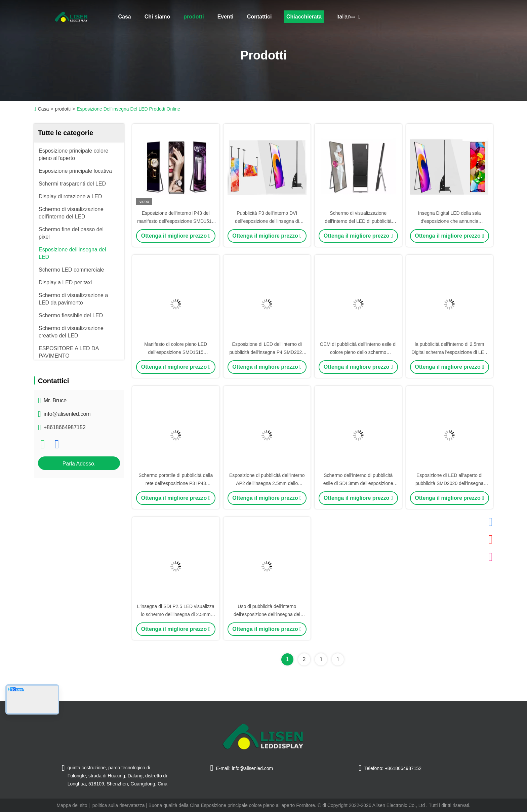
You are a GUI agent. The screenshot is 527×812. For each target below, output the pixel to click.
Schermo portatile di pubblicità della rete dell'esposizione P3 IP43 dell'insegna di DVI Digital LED (176, 483)
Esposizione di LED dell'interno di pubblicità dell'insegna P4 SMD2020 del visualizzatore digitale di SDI (267, 352)
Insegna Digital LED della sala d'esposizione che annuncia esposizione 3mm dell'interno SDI (450, 221)
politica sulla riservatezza (119, 805)
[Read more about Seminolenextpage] (321, 659)
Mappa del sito (72, 805)
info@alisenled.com (67, 414)
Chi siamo (157, 17)
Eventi (226, 17)
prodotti (194, 17)
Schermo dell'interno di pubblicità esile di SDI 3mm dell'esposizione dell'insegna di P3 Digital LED (358, 483)
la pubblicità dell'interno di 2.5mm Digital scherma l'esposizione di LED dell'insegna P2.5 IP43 (449, 352)
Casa (125, 17)
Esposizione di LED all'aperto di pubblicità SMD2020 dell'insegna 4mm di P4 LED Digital (450, 483)
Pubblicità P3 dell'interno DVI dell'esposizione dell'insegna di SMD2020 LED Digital (267, 221)
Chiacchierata (304, 17)
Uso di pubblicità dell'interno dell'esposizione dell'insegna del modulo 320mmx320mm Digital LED (267, 614)
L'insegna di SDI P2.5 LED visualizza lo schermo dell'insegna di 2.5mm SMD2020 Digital (176, 614)
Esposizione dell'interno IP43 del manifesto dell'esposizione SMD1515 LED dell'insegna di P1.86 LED (176, 221)
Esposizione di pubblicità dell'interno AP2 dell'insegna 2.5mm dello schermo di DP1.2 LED (267, 483)
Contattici (259, 17)
